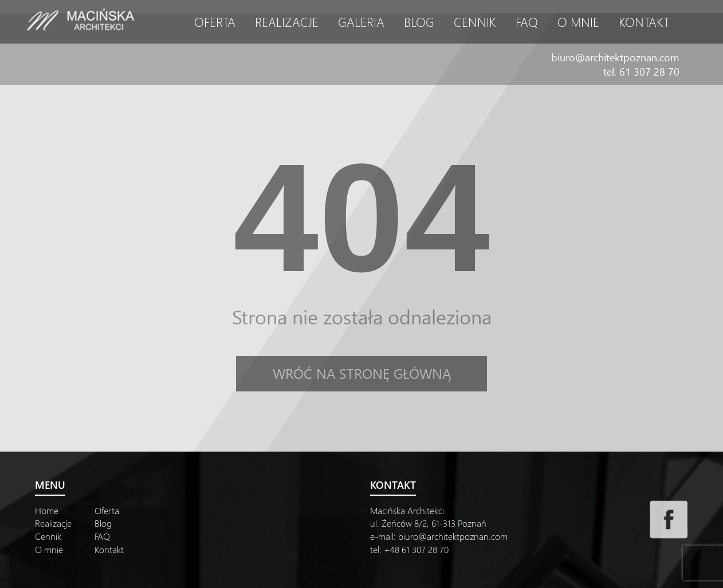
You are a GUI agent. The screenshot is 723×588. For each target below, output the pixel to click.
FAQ (527, 22)
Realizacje (287, 22)
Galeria (361, 22)
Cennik (475, 22)
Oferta (215, 22)
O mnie (578, 22)
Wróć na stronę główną (362, 373)
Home (47, 510)
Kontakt (644, 22)
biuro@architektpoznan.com (615, 57)
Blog (419, 22)
